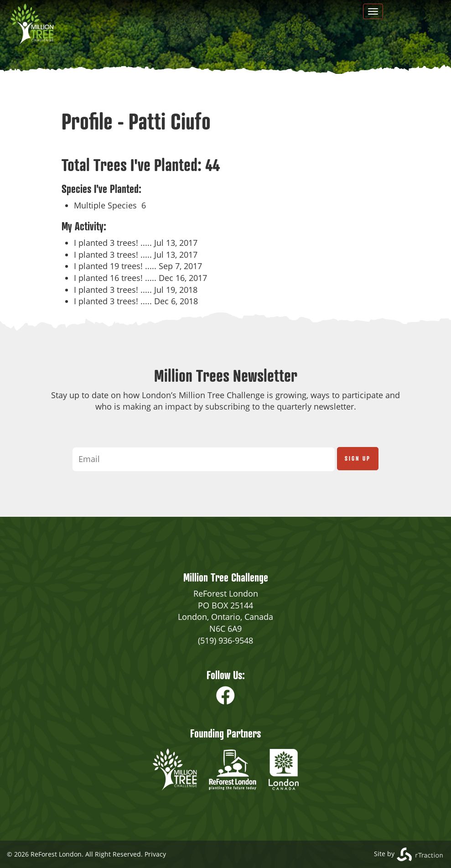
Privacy (155, 854)
